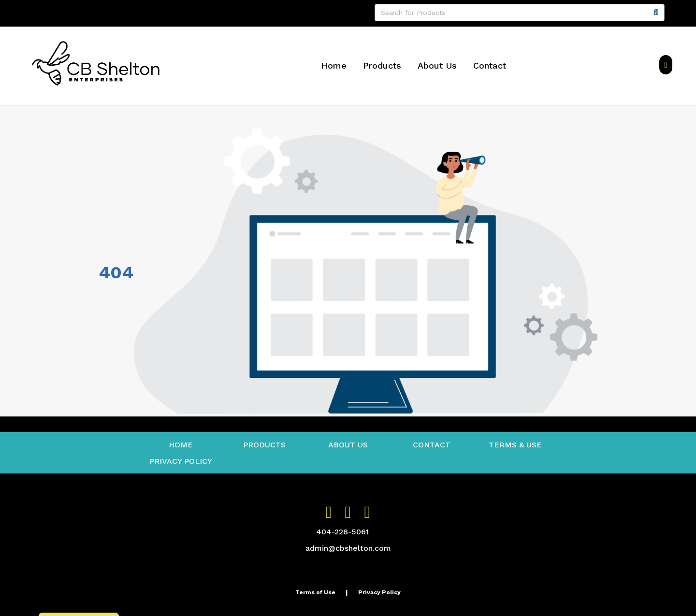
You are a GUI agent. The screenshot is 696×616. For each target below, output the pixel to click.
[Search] (656, 13)
